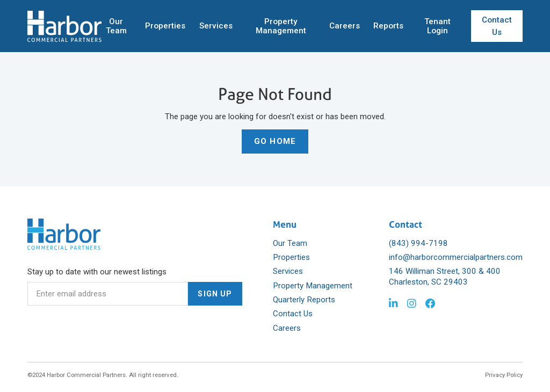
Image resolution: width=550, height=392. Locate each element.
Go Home (275, 141)
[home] (64, 26)
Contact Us (497, 26)
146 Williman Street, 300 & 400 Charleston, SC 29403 (445, 277)
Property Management (281, 26)
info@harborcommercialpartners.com (456, 257)
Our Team (116, 26)
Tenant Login (437, 26)
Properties (165, 26)
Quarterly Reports (304, 300)
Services (216, 26)
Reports (388, 26)
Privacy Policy (504, 375)
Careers (345, 26)
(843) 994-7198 (418, 243)
